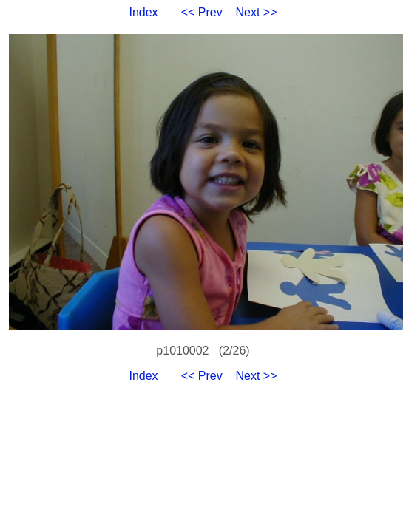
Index (143, 12)
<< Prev (202, 12)
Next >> (257, 12)
